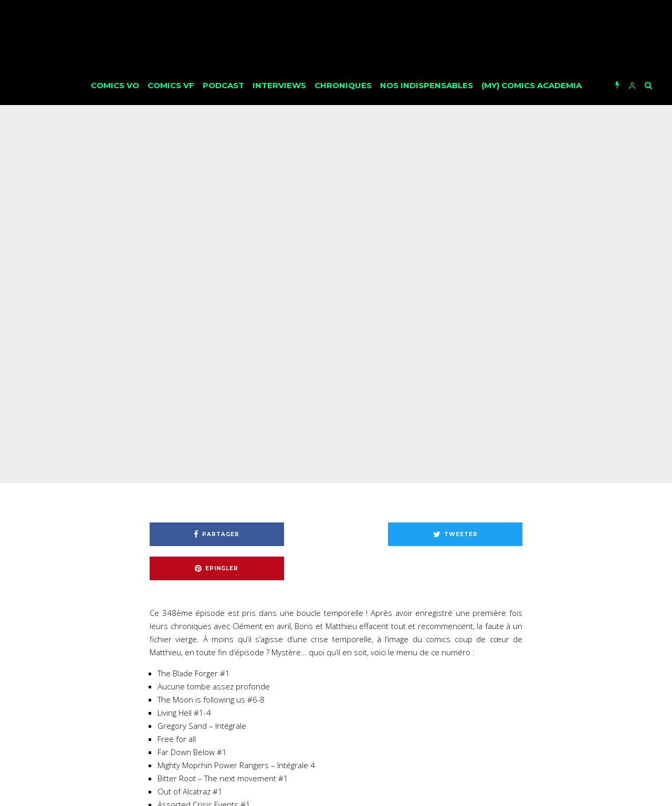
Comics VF (171, 85)
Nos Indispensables (427, 85)
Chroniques (343, 85)
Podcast (223, 85)
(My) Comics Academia (532, 85)
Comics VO (115, 85)
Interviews (279, 85)
